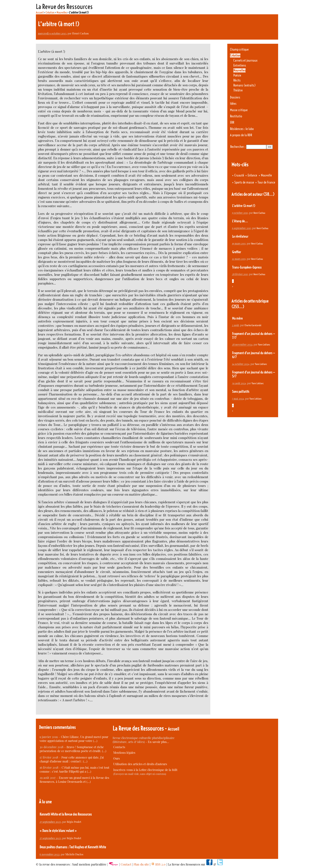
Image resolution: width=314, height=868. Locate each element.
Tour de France (266, 182)
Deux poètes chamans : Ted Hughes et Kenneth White (73, 847)
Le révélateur (240, 236)
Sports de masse (244, 182)
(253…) (238, 307)
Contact (126, 864)
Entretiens (240, 65)
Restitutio (236, 116)
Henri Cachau (80, 33)
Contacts (119, 747)
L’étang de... (240, 221)
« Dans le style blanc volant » (58, 831)
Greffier (237, 252)
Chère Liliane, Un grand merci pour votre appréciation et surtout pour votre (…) (74, 739)
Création (50, 12)
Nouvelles (62, 12)
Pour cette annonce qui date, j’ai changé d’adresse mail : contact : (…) (72, 759)
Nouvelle (266, 175)
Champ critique (239, 49)
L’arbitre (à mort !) (244, 206)
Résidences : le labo (242, 129)
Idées (233, 104)
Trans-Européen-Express (247, 267)
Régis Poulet (74, 822)
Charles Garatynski (253, 325)
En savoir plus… (158, 742)
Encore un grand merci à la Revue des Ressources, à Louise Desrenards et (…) (74, 780)
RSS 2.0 (158, 864)
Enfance (252, 175)
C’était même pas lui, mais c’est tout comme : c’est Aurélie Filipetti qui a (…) (74, 770)
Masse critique (239, 110)
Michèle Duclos (74, 854)
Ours (116, 758)
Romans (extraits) (244, 85)
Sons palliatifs (241, 392)
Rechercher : (238, 147)
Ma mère (237, 318)
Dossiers (235, 97)
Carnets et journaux (245, 60)
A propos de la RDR (241, 135)
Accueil (40, 12)
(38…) (269, 194)
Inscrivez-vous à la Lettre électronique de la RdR (145, 770)
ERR (232, 122)
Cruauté (239, 175)
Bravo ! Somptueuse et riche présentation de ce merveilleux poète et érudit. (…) (73, 749)
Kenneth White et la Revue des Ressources (66, 814)
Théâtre (238, 90)
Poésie (237, 75)
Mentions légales (124, 753)
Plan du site (141, 864)
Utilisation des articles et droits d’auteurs (140, 764)
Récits (237, 80)
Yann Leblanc (264, 345)
